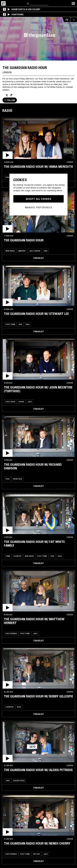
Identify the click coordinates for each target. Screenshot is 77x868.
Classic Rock (19, 780)
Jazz (30, 402)
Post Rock (10, 402)
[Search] (28, 3)
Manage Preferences (39, 207)
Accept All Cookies (39, 199)
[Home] (3, 3)
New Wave (10, 251)
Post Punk (10, 324)
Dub (20, 324)
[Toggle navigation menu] (73, 3)
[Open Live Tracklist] (66, 20)
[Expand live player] (74, 20)
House (8, 177)
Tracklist (39, 258)
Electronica (11, 633)
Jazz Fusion (35, 251)
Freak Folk (18, 479)
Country (17, 556)
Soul (60, 556)
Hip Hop (37, 854)
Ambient (22, 251)
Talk (45, 251)
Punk (8, 556)
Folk (8, 479)
